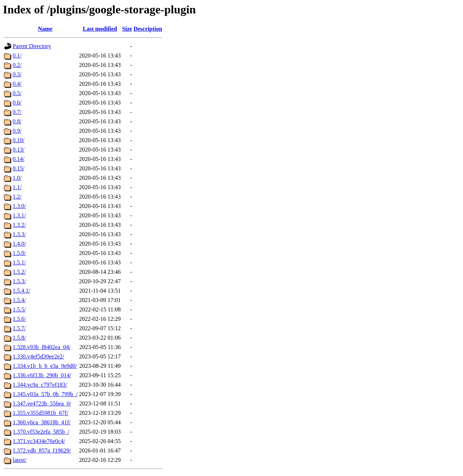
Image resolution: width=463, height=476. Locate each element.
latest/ (20, 460)
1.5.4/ (19, 300)
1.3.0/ (19, 206)
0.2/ (17, 65)
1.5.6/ (19, 319)
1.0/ (17, 178)
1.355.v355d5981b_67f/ (41, 413)
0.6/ (17, 103)
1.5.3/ (19, 281)
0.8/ (17, 121)
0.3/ (17, 74)
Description (148, 29)
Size (127, 29)
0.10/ (18, 140)
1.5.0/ (19, 253)
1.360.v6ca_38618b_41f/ (42, 422)
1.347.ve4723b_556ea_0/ (42, 403)
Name (45, 29)
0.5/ (17, 93)
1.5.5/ (19, 309)
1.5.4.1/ (21, 291)
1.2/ (17, 197)
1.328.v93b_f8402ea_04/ (42, 347)
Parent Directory (32, 46)
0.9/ (17, 131)
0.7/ (17, 112)
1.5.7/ (19, 328)
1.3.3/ (19, 234)
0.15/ (18, 168)
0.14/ (18, 159)
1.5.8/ (19, 338)
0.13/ (18, 150)
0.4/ (17, 84)
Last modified (100, 29)
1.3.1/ (19, 215)
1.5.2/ (19, 272)
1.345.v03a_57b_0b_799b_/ (45, 394)
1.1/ (17, 187)
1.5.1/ (19, 262)
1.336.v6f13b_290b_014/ (42, 375)
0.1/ (17, 56)
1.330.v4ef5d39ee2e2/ (38, 356)
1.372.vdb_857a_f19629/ (42, 450)
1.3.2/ (19, 225)
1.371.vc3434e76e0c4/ (39, 441)
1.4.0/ (19, 244)
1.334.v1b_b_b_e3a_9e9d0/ (45, 366)
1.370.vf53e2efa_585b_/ (41, 432)
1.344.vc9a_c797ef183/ (40, 385)
